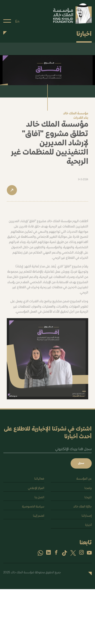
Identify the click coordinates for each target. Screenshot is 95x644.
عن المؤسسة (84, 479)
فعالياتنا (39, 479)
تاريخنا (88, 497)
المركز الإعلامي (36, 488)
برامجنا (88, 488)
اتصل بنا (39, 497)
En (17, 22)
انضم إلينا (39, 516)
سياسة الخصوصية (33, 507)
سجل (81, 463)
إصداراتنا (87, 516)
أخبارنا (88, 525)
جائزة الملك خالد (82, 507)
